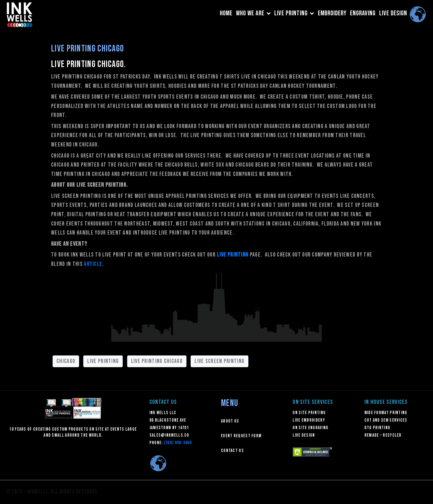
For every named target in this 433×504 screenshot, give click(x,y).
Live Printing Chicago (88, 49)
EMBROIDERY (332, 13)
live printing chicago (157, 361)
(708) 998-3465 (178, 443)
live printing (103, 361)
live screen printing (220, 361)
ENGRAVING (363, 13)
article (93, 264)
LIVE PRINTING (294, 13)
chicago (66, 361)
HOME (226, 13)
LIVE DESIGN (393, 13)
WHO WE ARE (253, 13)
